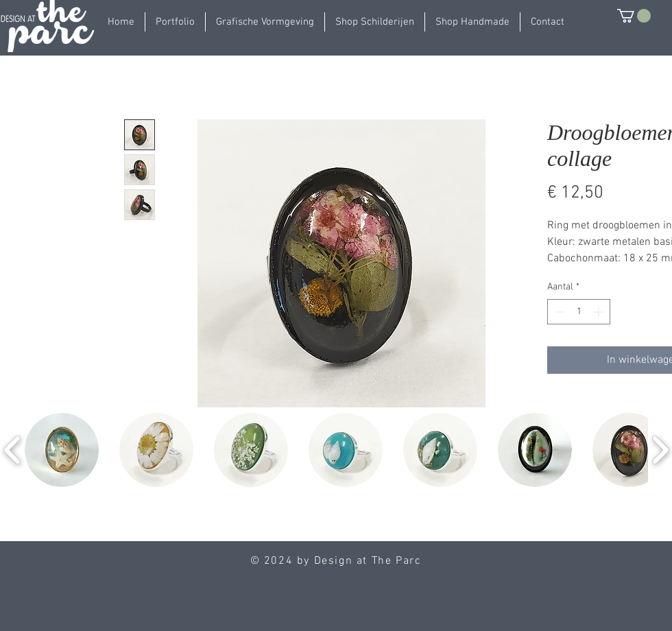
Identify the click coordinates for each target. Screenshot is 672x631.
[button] (175, 22)
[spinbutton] (579, 312)
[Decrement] (558, 312)
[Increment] (600, 312)
